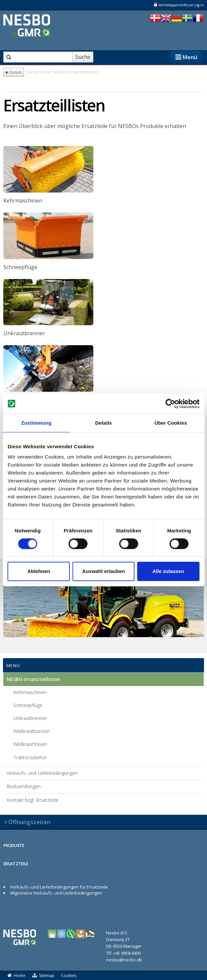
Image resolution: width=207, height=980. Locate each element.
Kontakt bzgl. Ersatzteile (32, 800)
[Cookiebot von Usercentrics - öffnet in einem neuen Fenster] (170, 404)
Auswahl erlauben (103, 571)
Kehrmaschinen (30, 692)
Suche (83, 57)
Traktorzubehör (30, 757)
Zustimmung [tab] (36, 423)
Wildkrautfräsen (30, 744)
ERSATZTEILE (16, 864)
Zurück (13, 72)
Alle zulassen (168, 571)
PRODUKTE (14, 845)
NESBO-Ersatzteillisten (33, 679)
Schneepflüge (28, 705)
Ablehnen (39, 571)
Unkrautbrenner (30, 718)
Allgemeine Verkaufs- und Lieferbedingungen (56, 893)
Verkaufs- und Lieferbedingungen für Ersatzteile (59, 887)
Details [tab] (104, 423)
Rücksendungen (24, 786)
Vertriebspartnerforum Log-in (178, 5)
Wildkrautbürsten (31, 731)
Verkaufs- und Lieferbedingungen (42, 773)
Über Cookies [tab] (171, 423)
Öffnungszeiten (29, 822)
